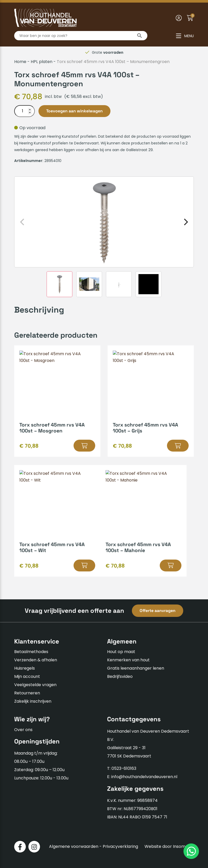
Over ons (23, 730)
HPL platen (42, 62)
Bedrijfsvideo (120, 676)
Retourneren (27, 693)
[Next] (185, 222)
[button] (84, 446)
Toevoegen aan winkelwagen (74, 111)
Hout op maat (121, 652)
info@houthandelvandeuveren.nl (144, 777)
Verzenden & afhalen (36, 660)
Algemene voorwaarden (74, 846)
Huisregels (25, 668)
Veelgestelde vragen (35, 685)
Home (20, 62)
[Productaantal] (25, 111)
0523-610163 (124, 768)
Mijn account (27, 676)
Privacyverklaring (120, 846)
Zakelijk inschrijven (33, 701)
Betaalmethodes (31, 652)
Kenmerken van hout (128, 660)
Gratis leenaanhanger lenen (136, 668)
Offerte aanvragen (158, 611)
